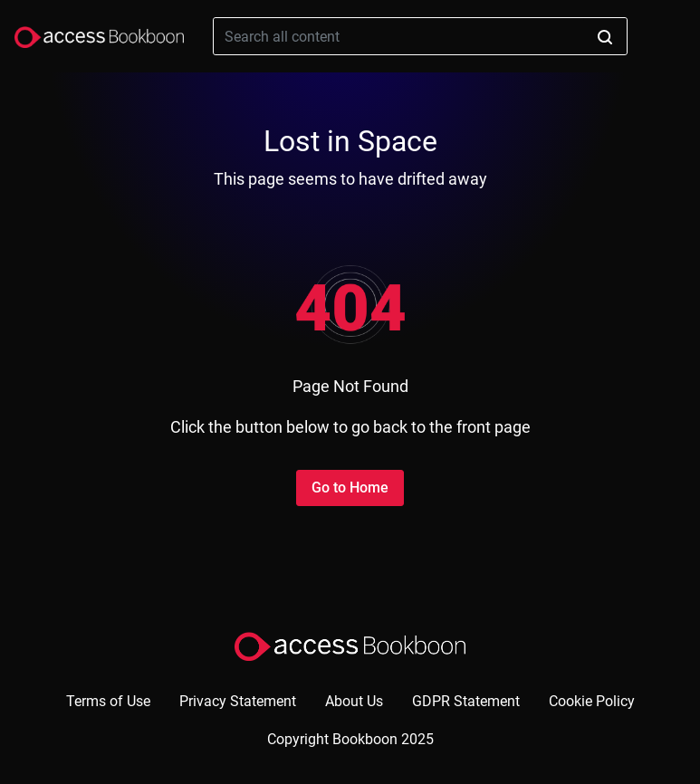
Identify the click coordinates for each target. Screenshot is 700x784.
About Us (354, 701)
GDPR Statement (466, 701)
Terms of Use (108, 701)
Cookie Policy (592, 701)
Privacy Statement (238, 701)
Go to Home (350, 488)
